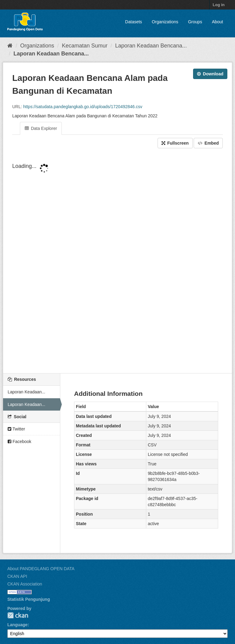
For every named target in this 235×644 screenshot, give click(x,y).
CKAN (18, 615)
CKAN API (17, 576)
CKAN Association (25, 584)
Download (210, 74)
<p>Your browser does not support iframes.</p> (117, 260)
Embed (208, 143)
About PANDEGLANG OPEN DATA (41, 569)
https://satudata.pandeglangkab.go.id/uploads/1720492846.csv (83, 107)
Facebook (19, 441)
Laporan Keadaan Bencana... (151, 46)
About (217, 22)
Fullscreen (175, 143)
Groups (195, 22)
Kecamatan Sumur (85, 46)
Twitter (16, 429)
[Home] (10, 46)
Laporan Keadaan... (26, 392)
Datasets (134, 22)
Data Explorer (41, 128)
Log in (219, 5)
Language (17, 625)
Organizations (165, 22)
